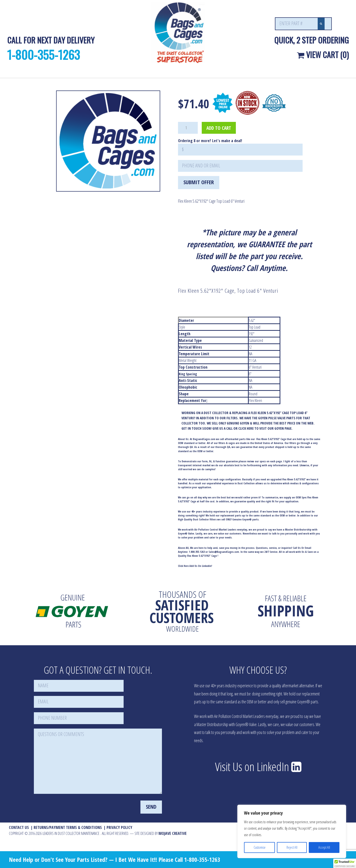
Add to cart (219, 128)
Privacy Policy (119, 827)
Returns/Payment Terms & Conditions (68, 827)
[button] (345, 863)
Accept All (324, 847)
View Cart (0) (323, 55)
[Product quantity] (188, 128)
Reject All (292, 847)
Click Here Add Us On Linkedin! (195, 566)
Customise (260, 847)
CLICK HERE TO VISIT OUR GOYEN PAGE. (265, 428)
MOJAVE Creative (173, 833)
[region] (292, 831)
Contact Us (19, 827)
